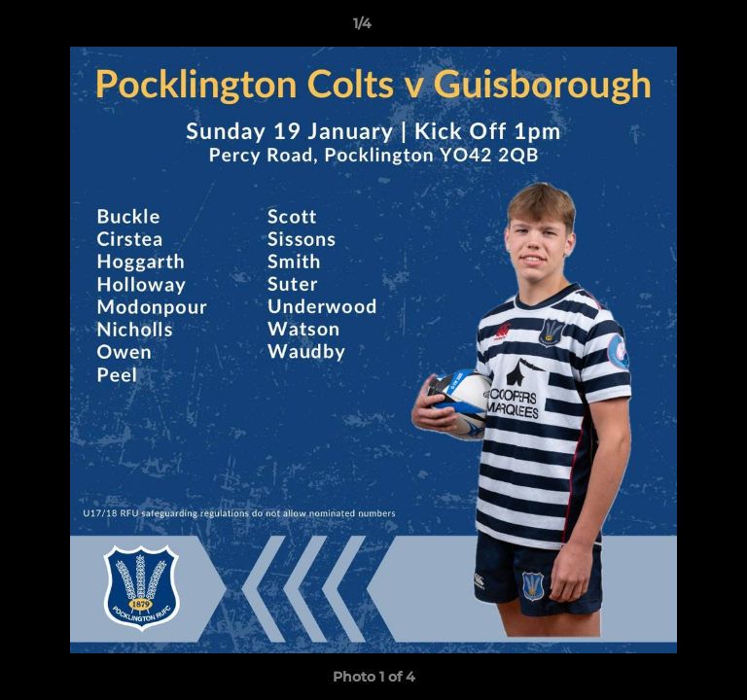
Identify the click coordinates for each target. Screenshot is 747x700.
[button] (677, 28)
